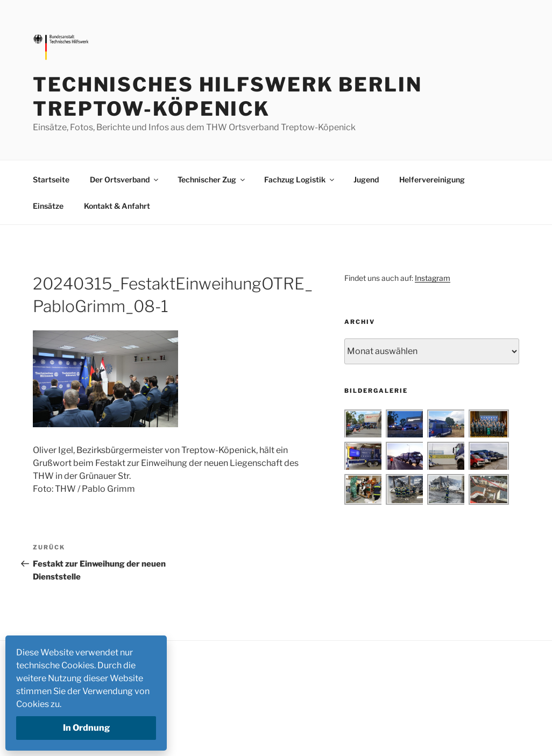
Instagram (433, 278)
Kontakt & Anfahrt (117, 206)
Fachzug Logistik (300, 179)
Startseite (51, 179)
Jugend (366, 179)
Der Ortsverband (125, 179)
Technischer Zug (212, 179)
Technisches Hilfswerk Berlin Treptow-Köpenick (228, 97)
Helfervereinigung (432, 179)
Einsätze (48, 206)
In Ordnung (86, 728)
